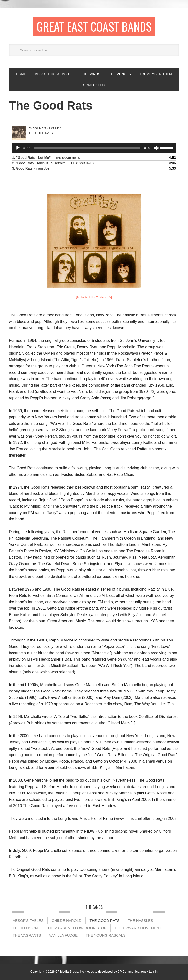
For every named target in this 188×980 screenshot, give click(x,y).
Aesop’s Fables (28, 921)
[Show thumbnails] (94, 297)
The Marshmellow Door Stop (76, 928)
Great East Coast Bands (94, 26)
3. (31, 168)
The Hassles (140, 921)
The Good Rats (105, 921)
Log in (153, 972)
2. (53, 163)
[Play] (18, 148)
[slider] (87, 148)
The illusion (25, 928)
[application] (94, 148)
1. (46, 158)
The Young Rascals (106, 935)
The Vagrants (27, 935)
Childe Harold (67, 921)
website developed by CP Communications (116, 972)
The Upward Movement (138, 928)
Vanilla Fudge (63, 935)
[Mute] (156, 148)
